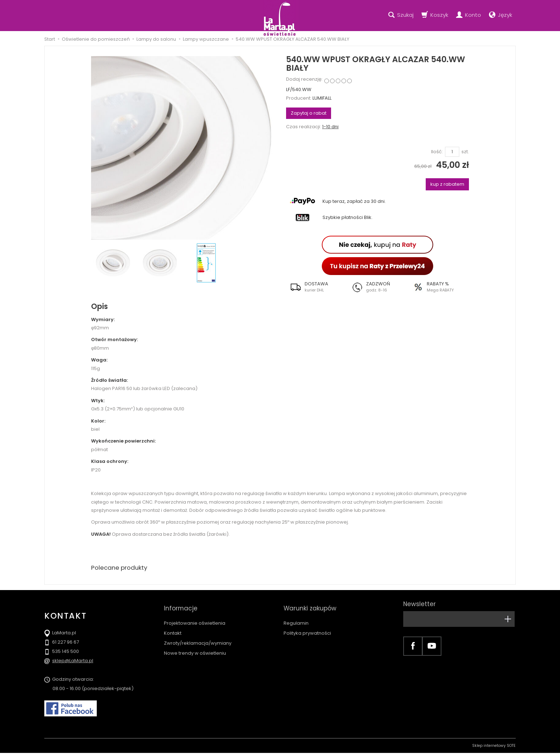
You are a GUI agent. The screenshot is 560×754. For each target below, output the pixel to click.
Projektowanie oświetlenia (195, 617)
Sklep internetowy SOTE (494, 747)
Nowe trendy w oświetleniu (195, 647)
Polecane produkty (121, 568)
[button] (317, 287)
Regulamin (296, 617)
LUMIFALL (322, 98)
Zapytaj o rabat (309, 113)
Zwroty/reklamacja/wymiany (198, 637)
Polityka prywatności (307, 627)
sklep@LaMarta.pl (73, 662)
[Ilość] (452, 152)
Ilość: (437, 152)
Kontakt (173, 627)
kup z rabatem (447, 184)
